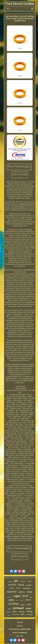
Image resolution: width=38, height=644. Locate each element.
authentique (26, 588)
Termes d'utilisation (20, 633)
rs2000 (29, 582)
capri (17, 596)
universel (16, 614)
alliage (30, 611)
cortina (13, 604)
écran (18, 588)
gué (16, 581)
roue (10, 609)
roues (28, 600)
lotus (30, 592)
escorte (12, 591)
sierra (22, 592)
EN (18, 636)
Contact (20, 626)
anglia (23, 605)
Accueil (20, 622)
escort (12, 585)
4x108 (29, 585)
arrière (12, 588)
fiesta (31, 597)
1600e (11, 600)
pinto (15, 611)
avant (28, 608)
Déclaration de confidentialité (20, 629)
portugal (18, 608)
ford (25, 596)
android (23, 581)
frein (23, 614)
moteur (22, 612)
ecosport (9, 597)
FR (22, 636)
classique (29, 614)
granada (10, 582)
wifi (17, 600)
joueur (22, 600)
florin (21, 585)
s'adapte (9, 615)
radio (29, 604)
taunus (9, 612)
